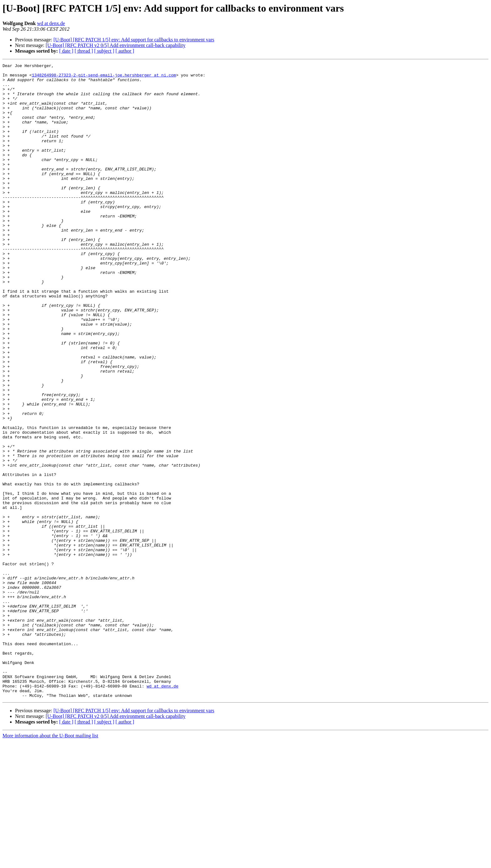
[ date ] (66, 51)
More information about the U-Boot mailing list (50, 863)
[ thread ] (84, 51)
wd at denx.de (51, 23)
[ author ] (125, 51)
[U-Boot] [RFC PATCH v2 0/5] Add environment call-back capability (116, 45)
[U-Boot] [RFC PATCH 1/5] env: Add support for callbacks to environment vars (134, 40)
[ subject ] (104, 51)
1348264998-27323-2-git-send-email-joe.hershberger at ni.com (104, 78)
